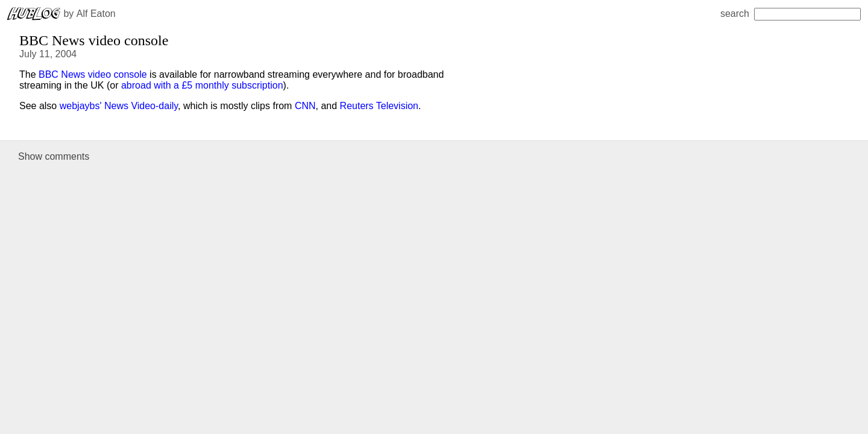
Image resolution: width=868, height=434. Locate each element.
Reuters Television (379, 106)
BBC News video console (93, 74)
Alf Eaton (96, 14)
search (791, 14)
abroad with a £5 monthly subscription (202, 85)
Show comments (54, 156)
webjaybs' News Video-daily (119, 106)
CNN (305, 106)
